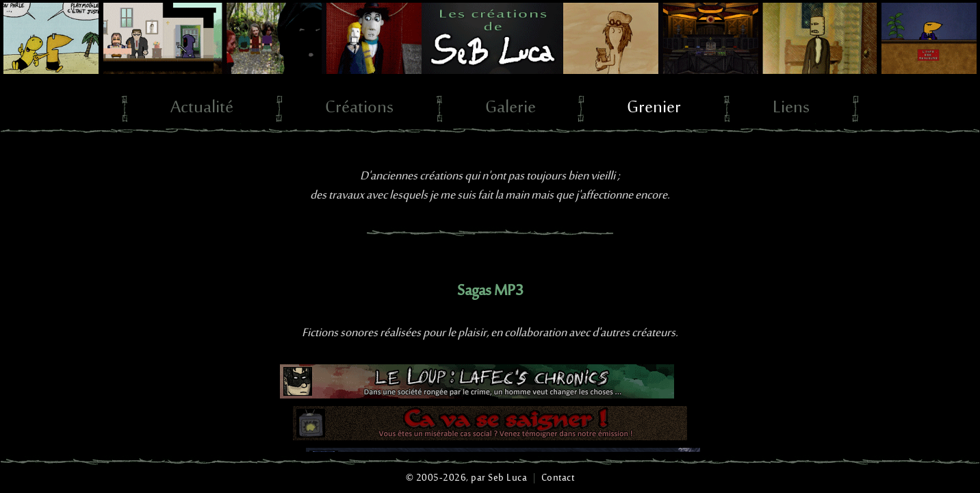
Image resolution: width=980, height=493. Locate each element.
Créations (359, 109)
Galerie (511, 109)
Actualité (202, 109)
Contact (558, 478)
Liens (791, 109)
